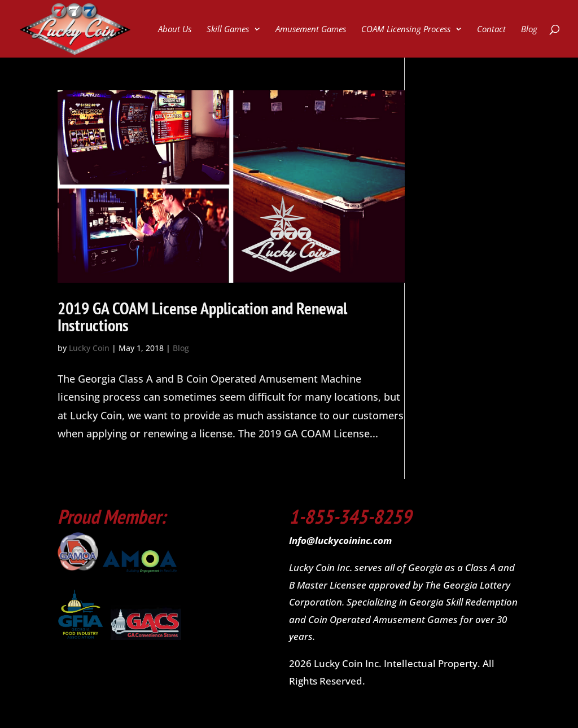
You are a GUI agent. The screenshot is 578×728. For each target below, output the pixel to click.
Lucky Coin (89, 348)
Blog (529, 30)
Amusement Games (311, 30)
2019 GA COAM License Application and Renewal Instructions (202, 316)
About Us (175, 30)
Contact (491, 30)
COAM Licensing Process (406, 30)
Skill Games (228, 30)
